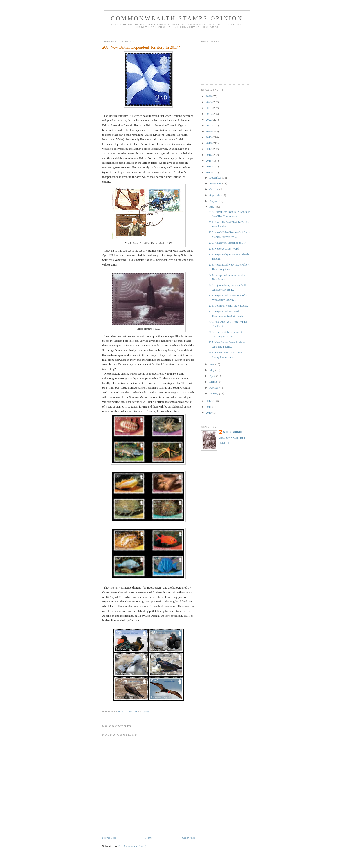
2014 (209, 166)
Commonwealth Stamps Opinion (177, 18)
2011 (209, 407)
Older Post (188, 838)
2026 (209, 96)
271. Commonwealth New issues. (228, 306)
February (215, 388)
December (216, 177)
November (216, 183)
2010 (209, 413)
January (214, 393)
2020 (209, 131)
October (214, 189)
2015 (209, 161)
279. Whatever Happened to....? (227, 243)
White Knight (233, 432)
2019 (209, 137)
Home (149, 838)
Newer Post (109, 838)
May (212, 370)
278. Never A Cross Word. (224, 248)
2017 (209, 149)
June (212, 364)
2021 (209, 125)
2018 (209, 143)
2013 (209, 172)
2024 (209, 108)
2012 (209, 401)
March (214, 382)
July (212, 207)
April (213, 376)
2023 (209, 114)
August (214, 201)
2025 (209, 102)
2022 (209, 120)
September (216, 195)
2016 (209, 155)
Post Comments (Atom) (132, 846)
